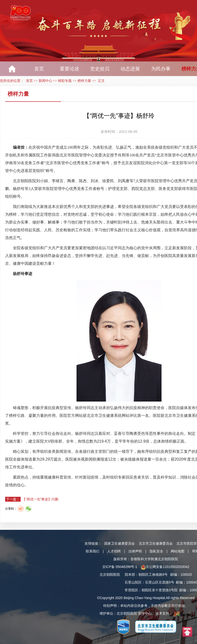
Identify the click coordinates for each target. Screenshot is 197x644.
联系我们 (93, 551)
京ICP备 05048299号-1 (120, 567)
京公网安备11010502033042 (165, 567)
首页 (29, 81)
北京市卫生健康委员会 (156, 543)
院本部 (130, 575)
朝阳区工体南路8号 (153, 575)
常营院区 (131, 590)
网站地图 (178, 551)
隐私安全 (156, 551)
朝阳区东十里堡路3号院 (160, 590)
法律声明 (135, 551)
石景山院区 (133, 582)
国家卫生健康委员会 (120, 543)
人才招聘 (114, 551)
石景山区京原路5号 (160, 582)
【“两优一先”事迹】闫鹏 (40, 499)
